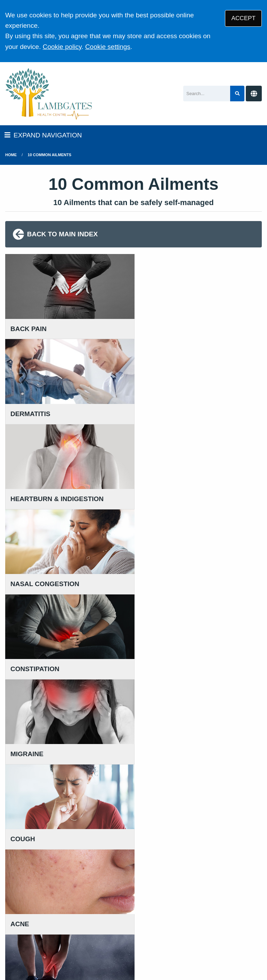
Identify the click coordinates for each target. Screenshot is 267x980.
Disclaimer (159, 921)
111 (54, 820)
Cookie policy (62, 47)
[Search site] (237, 94)
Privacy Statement (115, 921)
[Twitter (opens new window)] (12, 952)
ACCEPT (244, 18)
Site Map (88, 930)
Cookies (59, 930)
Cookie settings (108, 47)
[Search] (207, 94)
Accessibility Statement (210, 921)
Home (11, 155)
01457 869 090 (39, 809)
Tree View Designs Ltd (80, 952)
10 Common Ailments (50, 155)
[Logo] (49, 94)
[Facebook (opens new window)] (27, 952)
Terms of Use (66, 921)
